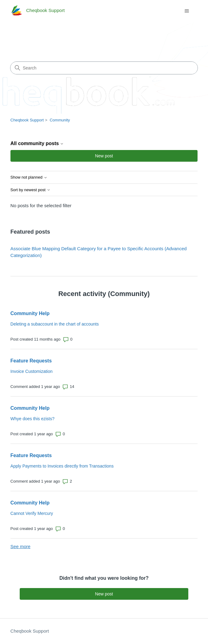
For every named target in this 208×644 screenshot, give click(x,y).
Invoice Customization (32, 371)
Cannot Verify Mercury (32, 513)
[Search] (104, 68)
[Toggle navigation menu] (187, 11)
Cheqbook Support (27, 120)
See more (20, 546)
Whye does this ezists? (32, 419)
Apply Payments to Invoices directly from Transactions (62, 466)
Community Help (30, 313)
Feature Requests (31, 361)
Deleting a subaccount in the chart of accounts (55, 324)
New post (104, 156)
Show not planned (29, 177)
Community (60, 120)
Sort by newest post (30, 190)
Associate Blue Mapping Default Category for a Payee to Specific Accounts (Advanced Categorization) (99, 252)
